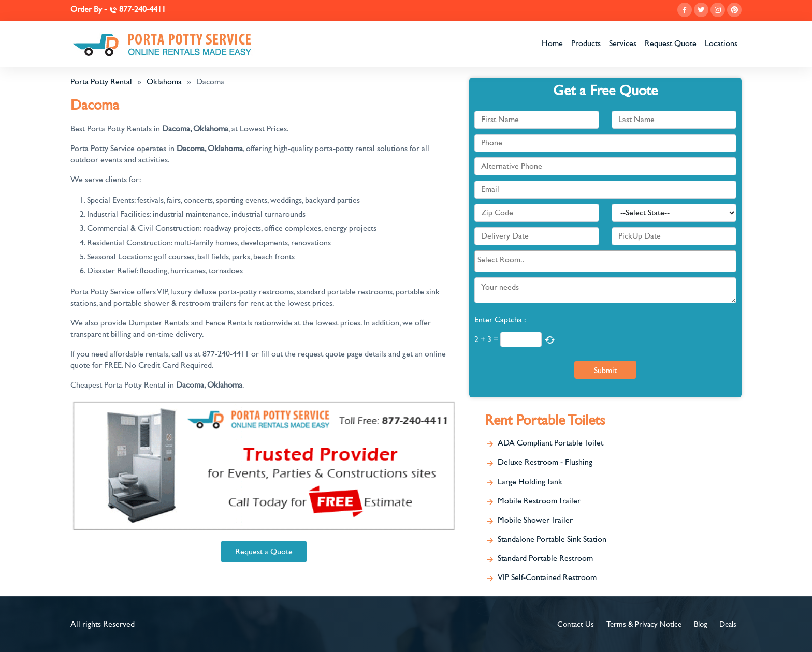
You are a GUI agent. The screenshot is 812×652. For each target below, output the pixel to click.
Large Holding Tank (530, 482)
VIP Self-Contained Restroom (547, 577)
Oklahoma (164, 82)
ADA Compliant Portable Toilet (550, 443)
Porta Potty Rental (101, 82)
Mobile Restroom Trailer (539, 501)
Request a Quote (264, 552)
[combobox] (605, 261)
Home (552, 43)
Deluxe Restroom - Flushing (545, 462)
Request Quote (671, 43)
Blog (700, 624)
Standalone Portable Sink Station (552, 539)
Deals (728, 624)
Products (586, 43)
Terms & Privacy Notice (644, 624)
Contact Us (576, 624)
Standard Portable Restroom (545, 558)
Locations (721, 43)
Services (623, 43)
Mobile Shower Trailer (535, 520)
